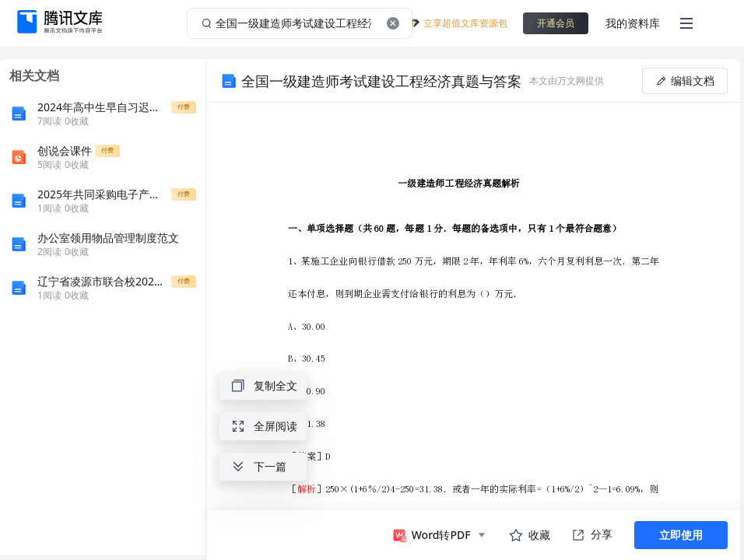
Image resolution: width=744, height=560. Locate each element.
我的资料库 (633, 23)
